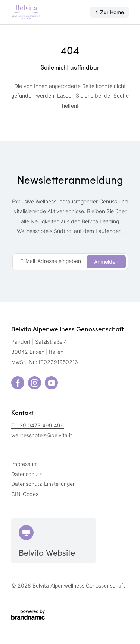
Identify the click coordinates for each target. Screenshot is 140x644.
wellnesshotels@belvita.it (42, 435)
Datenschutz (27, 474)
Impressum (24, 464)
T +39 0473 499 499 (38, 425)
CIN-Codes (25, 494)
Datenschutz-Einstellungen (43, 484)
